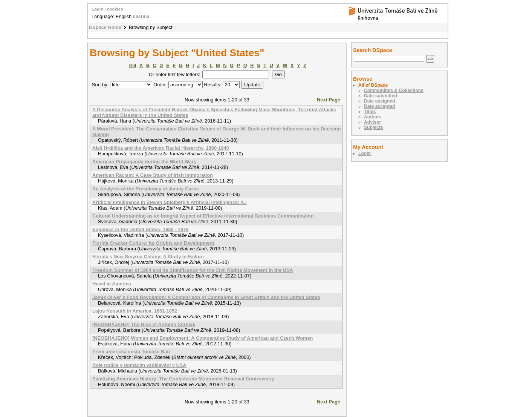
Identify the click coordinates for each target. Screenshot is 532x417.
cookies (115, 9)
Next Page (329, 100)
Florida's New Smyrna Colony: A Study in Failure (148, 257)
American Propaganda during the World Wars (144, 162)
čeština (141, 16)
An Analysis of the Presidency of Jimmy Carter (146, 189)
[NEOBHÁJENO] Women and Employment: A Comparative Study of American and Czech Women (203, 338)
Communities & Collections (394, 90)
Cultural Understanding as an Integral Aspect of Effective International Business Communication (203, 216)
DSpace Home (105, 27)
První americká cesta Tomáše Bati (131, 352)
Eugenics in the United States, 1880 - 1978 (140, 229)
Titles (370, 112)
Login (97, 9)
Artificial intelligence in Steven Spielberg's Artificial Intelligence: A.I (170, 202)
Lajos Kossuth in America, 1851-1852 (135, 311)
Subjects (374, 127)
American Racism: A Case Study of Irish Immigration (153, 175)
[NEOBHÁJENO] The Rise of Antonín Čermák (144, 324)
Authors (373, 117)
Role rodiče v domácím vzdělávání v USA (139, 365)
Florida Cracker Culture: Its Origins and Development (153, 243)
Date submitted (381, 96)
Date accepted (379, 106)
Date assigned (379, 101)
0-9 (133, 65)
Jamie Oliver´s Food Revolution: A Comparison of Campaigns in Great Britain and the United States (206, 297)
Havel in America (112, 284)
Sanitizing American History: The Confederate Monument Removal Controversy (183, 379)
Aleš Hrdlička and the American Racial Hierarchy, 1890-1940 (161, 148)
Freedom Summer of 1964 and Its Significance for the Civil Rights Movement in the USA (193, 270)
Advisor (372, 122)
